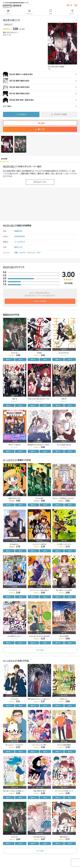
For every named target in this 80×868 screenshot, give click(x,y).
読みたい (9, 359)
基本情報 (4, 159)
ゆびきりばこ (9, 166)
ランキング (29, 12)
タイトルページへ (40, 182)
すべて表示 (40, 650)
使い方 (69, 5)
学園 (16, 253)
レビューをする (40, 301)
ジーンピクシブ (20, 242)
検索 (51, 12)
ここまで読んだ (21, 114)
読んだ (21, 359)
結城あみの (8, 25)
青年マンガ (18, 247)
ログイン (72, 12)
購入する (40, 129)
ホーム (8, 12)
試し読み (40, 123)
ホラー (39, 253)
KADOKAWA (20, 236)
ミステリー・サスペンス (27, 253)
